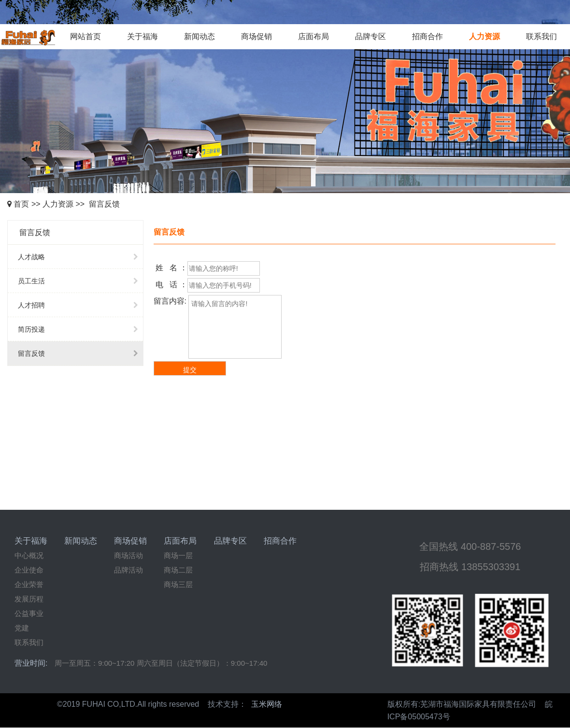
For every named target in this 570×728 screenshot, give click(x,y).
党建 (22, 628)
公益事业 (29, 613)
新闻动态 (199, 36)
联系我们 (541, 36)
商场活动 (128, 555)
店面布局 (313, 36)
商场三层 (178, 584)
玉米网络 (267, 704)
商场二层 (178, 570)
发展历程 (29, 599)
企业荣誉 (29, 584)
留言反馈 (104, 204)
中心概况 (29, 555)
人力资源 (484, 36)
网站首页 (85, 36)
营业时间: (31, 663)
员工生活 (80, 281)
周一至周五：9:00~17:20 (95, 663)
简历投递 (80, 329)
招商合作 (427, 36)
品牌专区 (370, 36)
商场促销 (256, 36)
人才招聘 (80, 305)
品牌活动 (128, 570)
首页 (21, 204)
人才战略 (80, 257)
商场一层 (178, 555)
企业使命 (29, 570)
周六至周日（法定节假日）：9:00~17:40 (202, 663)
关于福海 (142, 36)
